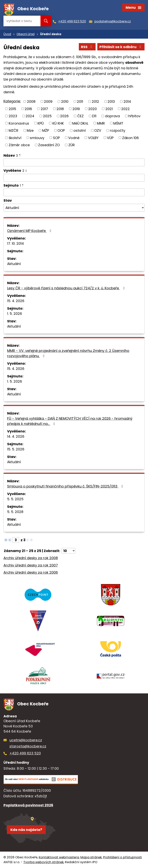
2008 (31, 101)
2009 (48, 101)
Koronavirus (19, 123)
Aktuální (14, 264)
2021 (109, 109)
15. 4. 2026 (16, 301)
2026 (64, 116)
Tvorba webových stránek (43, 862)
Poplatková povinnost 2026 (28, 805)
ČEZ (80, 116)
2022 (125, 109)
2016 (28, 109)
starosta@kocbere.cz (28, 746)
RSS (87, 47)
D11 (94, 116)
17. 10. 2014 (16, 243)
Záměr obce (19, 145)
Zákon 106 (130, 138)
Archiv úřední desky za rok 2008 (31, 558)
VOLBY (93, 138)
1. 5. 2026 (15, 314)
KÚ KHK (58, 123)
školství (15, 138)
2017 (44, 109)
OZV (98, 130)
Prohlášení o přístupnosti (122, 857)
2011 (80, 101)
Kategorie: (12, 101)
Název (11, 155)
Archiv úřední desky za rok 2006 (31, 572)
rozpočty (118, 130)
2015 (12, 109)
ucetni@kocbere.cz (26, 740)
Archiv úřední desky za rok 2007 (31, 565)
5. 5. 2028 (15, 512)
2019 (76, 109)
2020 (92, 109)
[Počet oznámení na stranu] (68, 551)
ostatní (80, 130)
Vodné (74, 138)
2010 (65, 101)
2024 (30, 116)
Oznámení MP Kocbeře (30, 231)
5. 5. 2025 (15, 499)
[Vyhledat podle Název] (74, 162)
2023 (13, 116)
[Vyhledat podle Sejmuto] (74, 192)
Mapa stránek (91, 857)
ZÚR (72, 145)
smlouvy (37, 138)
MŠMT (118, 123)
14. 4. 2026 (16, 436)
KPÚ (41, 123)
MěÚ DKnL (80, 123)
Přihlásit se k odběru (121, 47)
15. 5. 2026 (16, 449)
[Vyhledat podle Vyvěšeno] (74, 178)
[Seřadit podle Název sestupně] (20, 156)
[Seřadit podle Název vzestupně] (20, 155)
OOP (61, 130)
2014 (127, 101)
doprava (112, 116)
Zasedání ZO (49, 145)
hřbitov (134, 116)
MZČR (13, 130)
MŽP (46, 130)
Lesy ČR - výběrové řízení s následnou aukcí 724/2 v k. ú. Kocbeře (67, 288)
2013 (111, 101)
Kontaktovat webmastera (59, 857)
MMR (101, 123)
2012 (95, 101)
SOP (56, 138)
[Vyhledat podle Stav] (74, 208)
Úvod (7, 34)
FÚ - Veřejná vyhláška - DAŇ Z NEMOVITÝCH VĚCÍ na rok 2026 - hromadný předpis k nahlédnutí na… (70, 421)
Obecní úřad (26, 34)
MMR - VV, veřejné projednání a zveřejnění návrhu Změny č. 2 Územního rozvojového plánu (68, 353)
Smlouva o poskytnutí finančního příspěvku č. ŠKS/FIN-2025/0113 (66, 486)
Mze (30, 130)
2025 (47, 116)
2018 (60, 109)
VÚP (110, 138)
